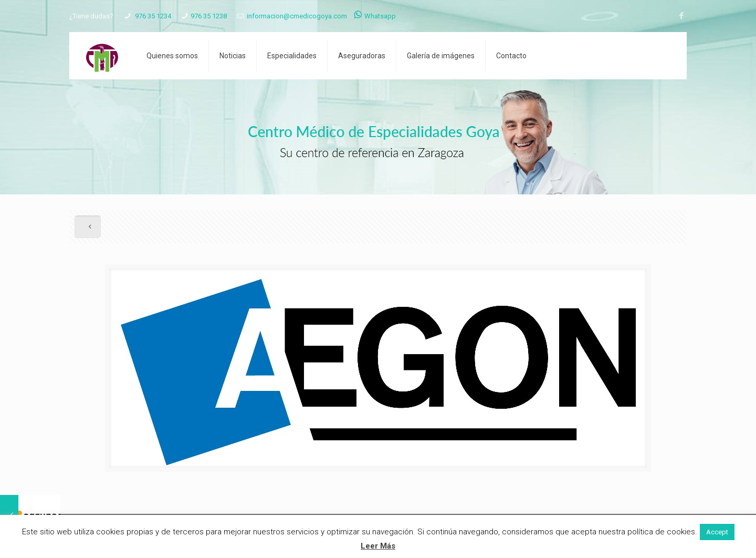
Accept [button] (717, 532)
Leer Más (378, 546)
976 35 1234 (152, 16)
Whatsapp (375, 16)
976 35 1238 (209, 16)
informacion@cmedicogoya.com (297, 16)
